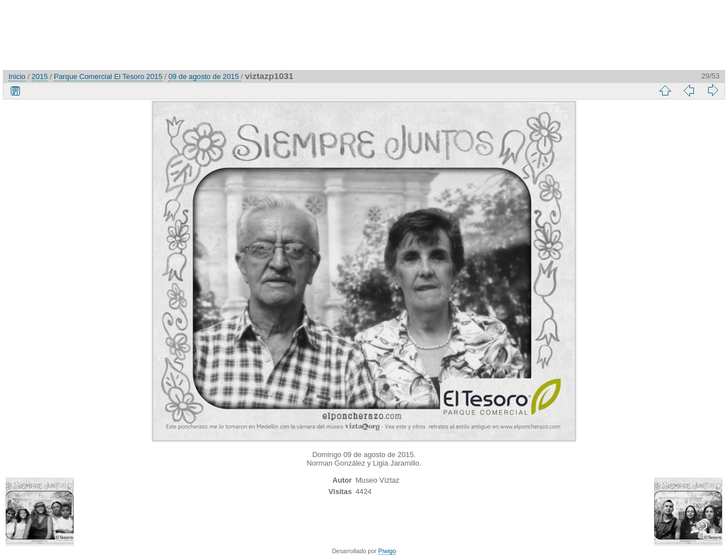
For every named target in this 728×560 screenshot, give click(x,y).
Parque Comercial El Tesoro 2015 (108, 76)
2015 (40, 76)
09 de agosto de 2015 (204, 76)
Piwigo (387, 551)
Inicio (17, 76)
